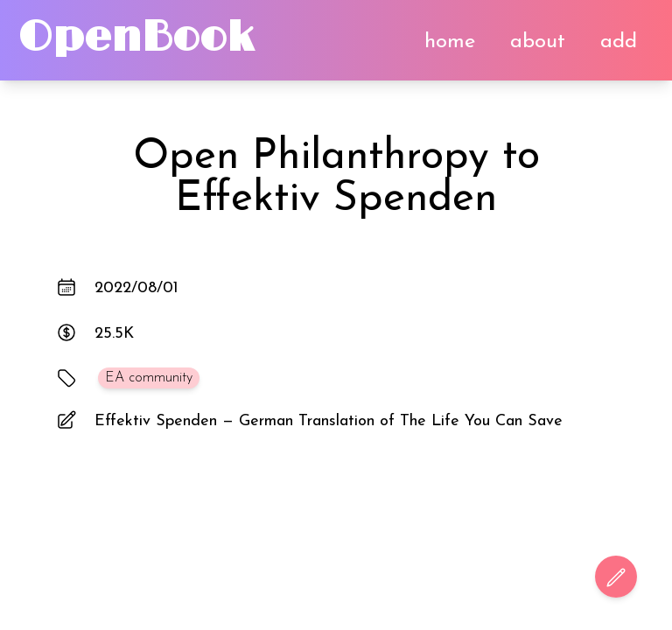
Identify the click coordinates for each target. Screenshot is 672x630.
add (619, 42)
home (450, 42)
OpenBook (136, 38)
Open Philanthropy (311, 157)
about (538, 42)
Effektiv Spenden (336, 199)
